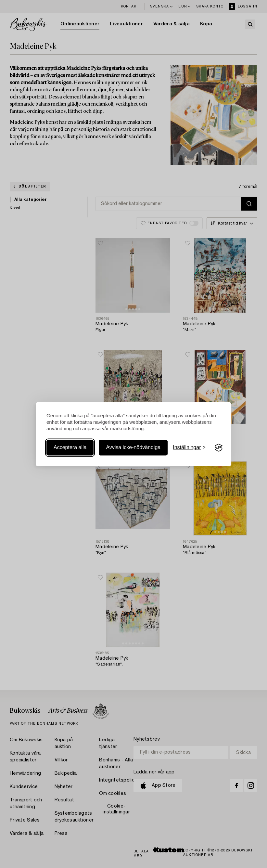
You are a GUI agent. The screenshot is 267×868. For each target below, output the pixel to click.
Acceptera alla (70, 448)
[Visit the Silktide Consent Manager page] (219, 448)
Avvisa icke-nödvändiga (133, 448)
